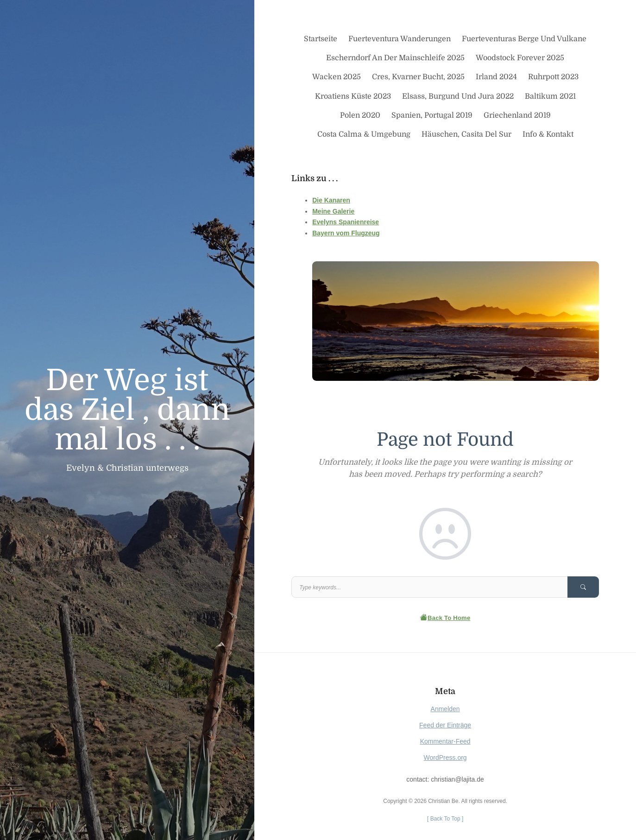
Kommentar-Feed (445, 741)
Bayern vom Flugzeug (346, 233)
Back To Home (445, 618)
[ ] (445, 819)
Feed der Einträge (445, 725)
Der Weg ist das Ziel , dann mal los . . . (127, 410)
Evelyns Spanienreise (346, 222)
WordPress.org (445, 758)
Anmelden (445, 709)
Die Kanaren (331, 200)
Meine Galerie (333, 211)
